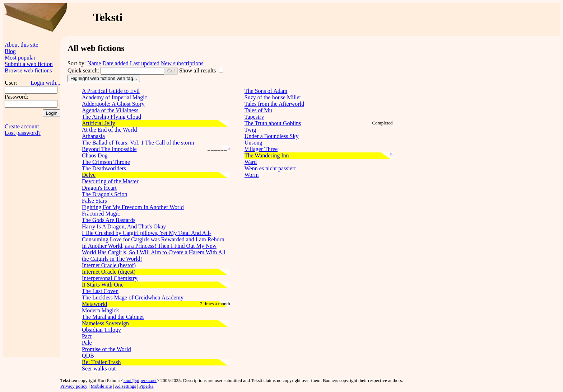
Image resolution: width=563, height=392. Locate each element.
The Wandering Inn (267, 155)
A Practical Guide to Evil (111, 91)
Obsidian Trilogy (101, 330)
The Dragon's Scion (104, 194)
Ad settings (125, 386)
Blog (10, 51)
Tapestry (254, 117)
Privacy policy (74, 386)
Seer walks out (99, 369)
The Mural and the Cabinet (113, 317)
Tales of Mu (258, 110)
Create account (22, 126)
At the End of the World (110, 130)
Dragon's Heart (99, 188)
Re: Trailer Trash (101, 362)
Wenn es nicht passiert (270, 168)
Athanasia (93, 136)
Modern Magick (101, 310)
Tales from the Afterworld (274, 104)
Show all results (198, 70)
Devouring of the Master (110, 181)
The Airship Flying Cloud (111, 117)
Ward (251, 162)
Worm (252, 175)
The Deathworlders (104, 168)
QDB (88, 356)
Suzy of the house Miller (273, 97)
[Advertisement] (422, 19)
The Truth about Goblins (273, 123)
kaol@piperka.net (140, 380)
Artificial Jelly (99, 123)
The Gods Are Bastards (109, 220)
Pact (87, 336)
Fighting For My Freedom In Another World (133, 207)
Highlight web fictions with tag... (104, 78)
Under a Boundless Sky (272, 136)
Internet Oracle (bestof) (109, 265)
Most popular (20, 58)
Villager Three (261, 149)
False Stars (94, 201)
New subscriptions (182, 63)
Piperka (146, 386)
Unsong (253, 143)
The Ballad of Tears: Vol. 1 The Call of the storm (138, 143)
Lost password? (23, 133)
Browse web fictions (28, 70)
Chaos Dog (95, 155)
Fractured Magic (101, 214)
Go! (171, 71)
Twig (250, 130)
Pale (87, 343)
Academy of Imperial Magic (115, 97)
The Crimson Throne (106, 162)
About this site (21, 45)
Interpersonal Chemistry (110, 278)
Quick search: (84, 70)
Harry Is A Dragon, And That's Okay (124, 226)
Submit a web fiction (29, 64)
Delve (89, 175)
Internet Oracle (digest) (109, 272)
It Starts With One (103, 285)
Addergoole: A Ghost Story (113, 104)
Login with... (45, 83)
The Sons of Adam (266, 91)
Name (94, 63)
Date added (115, 63)
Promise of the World (106, 349)
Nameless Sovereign (105, 323)
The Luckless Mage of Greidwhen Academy (133, 297)
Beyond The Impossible (109, 149)
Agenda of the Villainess (110, 110)
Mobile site (101, 386)
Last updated (145, 63)
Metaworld (94, 304)
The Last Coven (100, 291)
